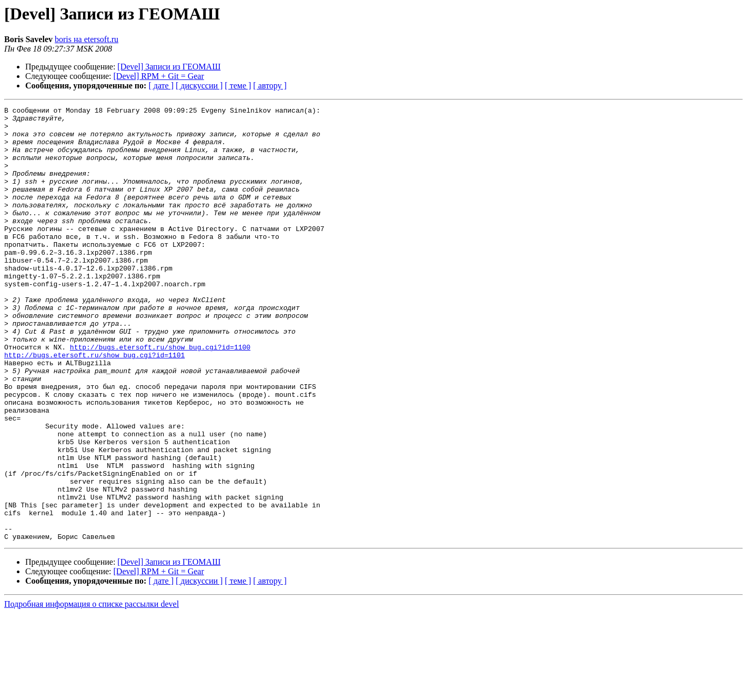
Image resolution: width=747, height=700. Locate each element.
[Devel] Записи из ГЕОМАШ (169, 67)
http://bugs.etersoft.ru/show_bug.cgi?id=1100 (160, 396)
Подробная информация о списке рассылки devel (92, 691)
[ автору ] (270, 86)
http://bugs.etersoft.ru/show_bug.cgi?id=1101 (94, 405)
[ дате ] (161, 86)
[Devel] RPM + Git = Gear (159, 76)
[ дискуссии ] (199, 86)
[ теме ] (238, 86)
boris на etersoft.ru (87, 39)
